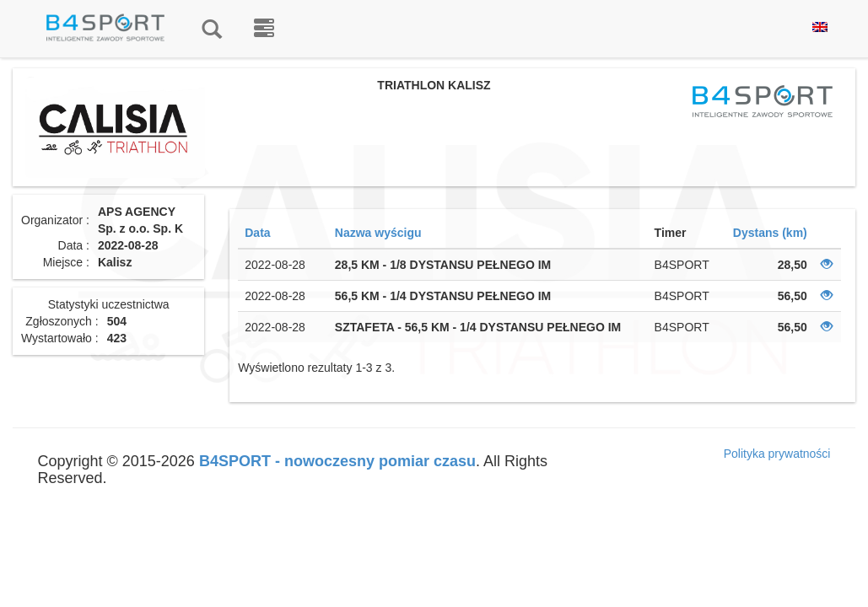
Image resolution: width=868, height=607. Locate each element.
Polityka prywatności (777, 454)
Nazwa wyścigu (378, 233)
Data (257, 233)
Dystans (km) (770, 233)
